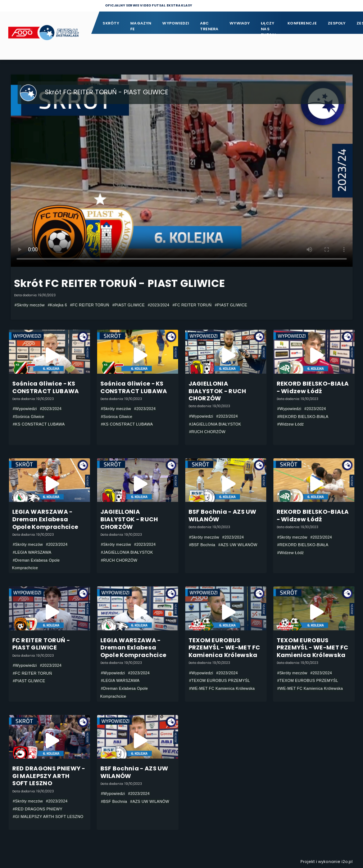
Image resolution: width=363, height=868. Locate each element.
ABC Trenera (209, 26)
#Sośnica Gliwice (29, 417)
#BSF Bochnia (202, 545)
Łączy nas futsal (269, 26)
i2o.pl (347, 862)
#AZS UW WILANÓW (238, 545)
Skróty (111, 23)
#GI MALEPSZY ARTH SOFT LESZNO (48, 817)
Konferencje (302, 23)
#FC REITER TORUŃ (90, 305)
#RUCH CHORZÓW (207, 432)
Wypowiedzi (176, 23)
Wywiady (240, 23)
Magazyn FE (141, 26)
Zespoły (337, 23)
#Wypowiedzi (25, 409)
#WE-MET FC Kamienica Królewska (222, 688)
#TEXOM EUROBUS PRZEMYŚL (220, 680)
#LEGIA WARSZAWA (32, 552)
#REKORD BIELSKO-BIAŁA (303, 417)
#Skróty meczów (30, 305)
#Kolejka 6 (58, 305)
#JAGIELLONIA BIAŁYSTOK (215, 424)
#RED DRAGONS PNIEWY (38, 809)
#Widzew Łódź (291, 424)
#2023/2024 (159, 305)
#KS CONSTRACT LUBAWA (39, 424)
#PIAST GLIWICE (128, 305)
